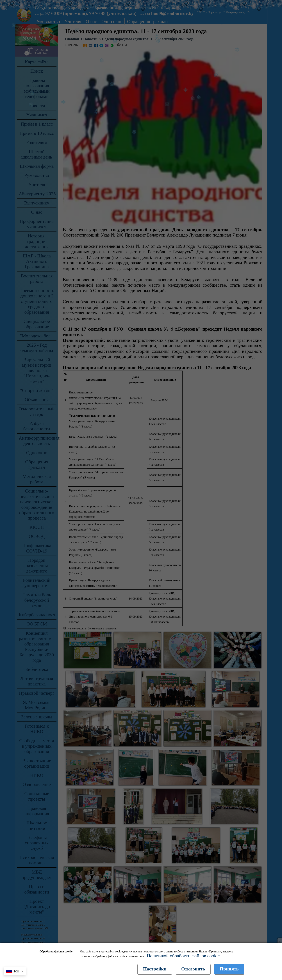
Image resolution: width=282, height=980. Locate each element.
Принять (229, 969)
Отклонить (193, 969)
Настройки (155, 969)
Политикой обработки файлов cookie (183, 956)
